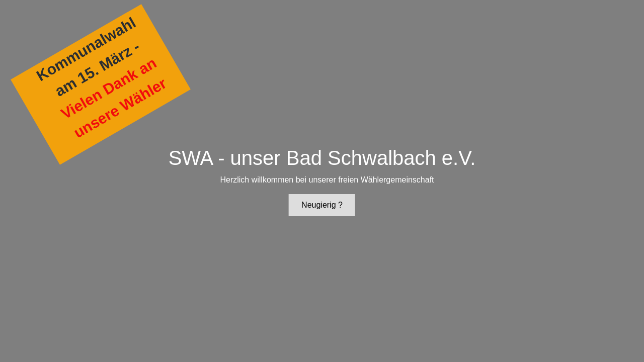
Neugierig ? (322, 205)
